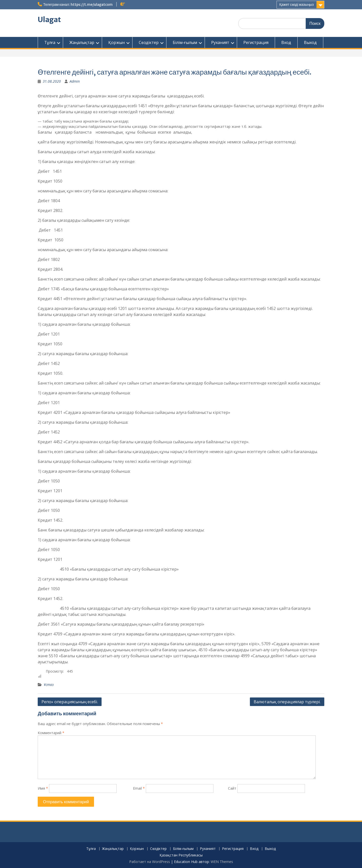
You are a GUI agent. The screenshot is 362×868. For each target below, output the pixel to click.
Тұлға (50, 42)
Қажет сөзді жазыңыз (297, 5)
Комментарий (51, 733)
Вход (286, 42)
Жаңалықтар (82, 42)
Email (139, 788)
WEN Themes (222, 862)
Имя (43, 788)
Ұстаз (49, 685)
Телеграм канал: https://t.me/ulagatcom (78, 5)
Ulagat (49, 20)
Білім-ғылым (185, 42)
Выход (310, 42)
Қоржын (117, 42)
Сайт (232, 788)
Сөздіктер (149, 42)
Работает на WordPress (150, 862)
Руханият (220, 42)
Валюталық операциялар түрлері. (287, 702)
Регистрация (256, 42)
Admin (75, 81)
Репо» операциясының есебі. (70, 702)
